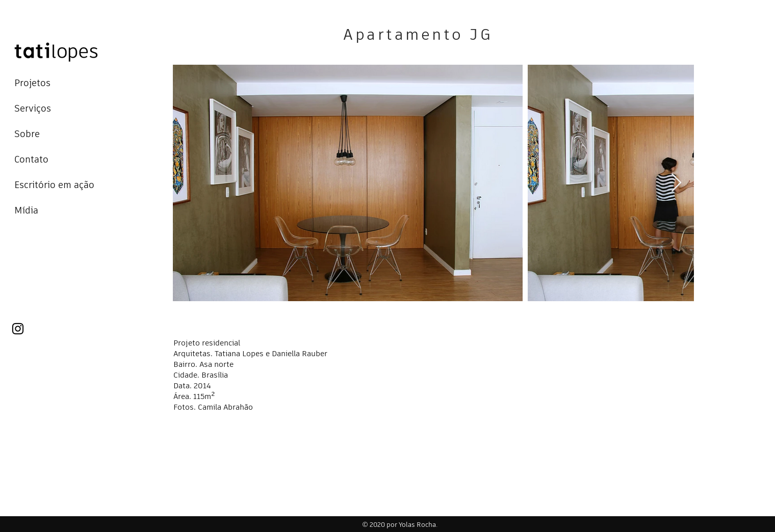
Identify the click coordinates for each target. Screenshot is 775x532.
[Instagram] (18, 329)
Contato (31, 159)
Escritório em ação (54, 185)
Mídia (26, 210)
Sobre (27, 134)
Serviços (33, 108)
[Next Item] (676, 183)
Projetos (32, 83)
